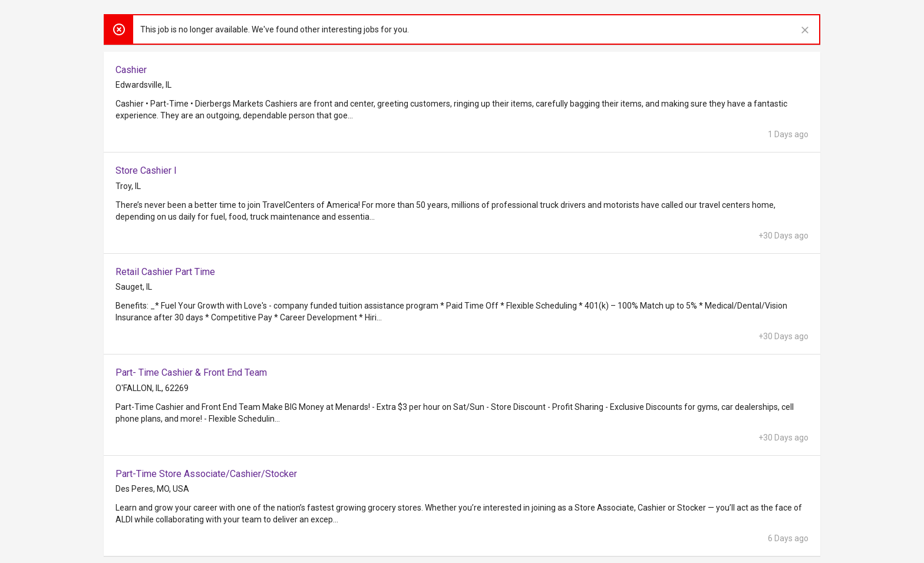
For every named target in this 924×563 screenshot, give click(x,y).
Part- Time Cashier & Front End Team (191, 372)
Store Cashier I (146, 170)
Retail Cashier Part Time (165, 272)
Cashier (131, 70)
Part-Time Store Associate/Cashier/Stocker (206, 474)
